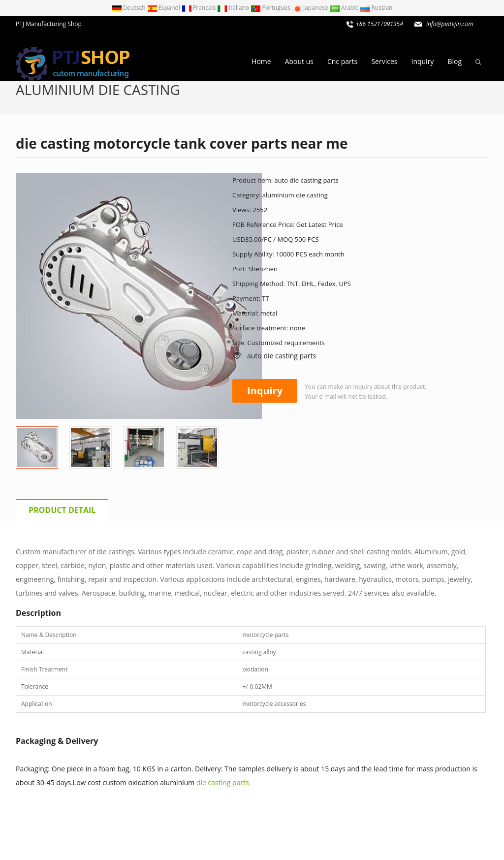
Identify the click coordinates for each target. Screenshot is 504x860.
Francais (200, 8)
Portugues (271, 8)
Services (384, 61)
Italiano (234, 8)
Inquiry (422, 61)
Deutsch (129, 8)
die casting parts (223, 782)
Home (261, 61)
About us (299, 61)
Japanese (311, 8)
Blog (455, 61)
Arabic (345, 8)
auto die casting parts (282, 356)
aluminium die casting (98, 90)
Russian (376, 8)
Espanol (164, 8)
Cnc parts (342, 61)
